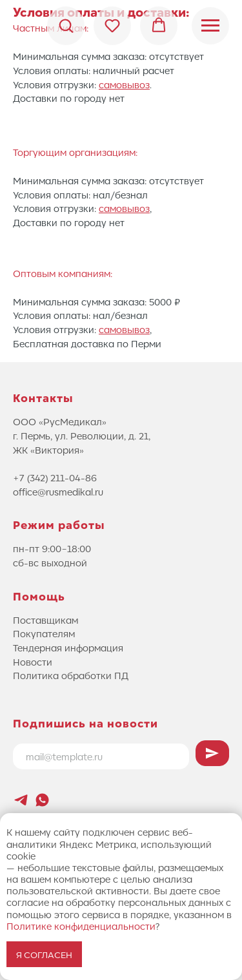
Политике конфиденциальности (81, 926)
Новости (33, 662)
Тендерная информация (68, 648)
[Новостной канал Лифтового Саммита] (21, 800)
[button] (66, 25)
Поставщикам (45, 620)
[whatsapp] (42, 800)
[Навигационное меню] (210, 26)
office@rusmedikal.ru (58, 492)
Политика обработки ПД (71, 675)
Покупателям (44, 633)
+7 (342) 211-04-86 (55, 477)
